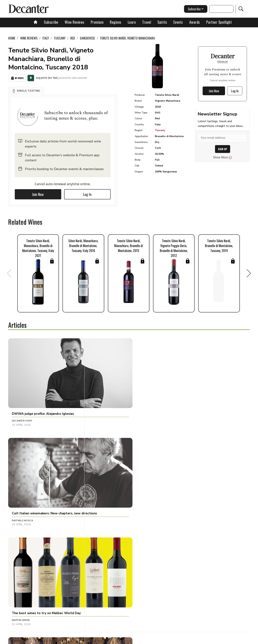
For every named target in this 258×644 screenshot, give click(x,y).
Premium (97, 22)
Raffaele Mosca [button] (102, 395)
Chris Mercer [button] (101, 475)
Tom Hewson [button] (20, 475)
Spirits (162, 22)
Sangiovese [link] (87, 38)
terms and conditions (161, 640)
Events (178, 22)
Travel (147, 22)
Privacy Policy (135, 640)
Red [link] (73, 38)
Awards (195, 22)
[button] (26, 90)
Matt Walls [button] (179, 475)
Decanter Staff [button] (22, 395)
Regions (116, 22)
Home (12, 38)
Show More (223, 157)
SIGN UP (223, 149)
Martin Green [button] (180, 395)
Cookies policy (114, 640)
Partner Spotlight (219, 22)
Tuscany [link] (60, 38)
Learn (132, 22)
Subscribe (51, 22)
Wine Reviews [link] (29, 38)
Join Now (38, 194)
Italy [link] (46, 38)
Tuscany (160, 130)
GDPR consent (186, 640)
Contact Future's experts (86, 640)
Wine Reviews (75, 22)
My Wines (17, 78)
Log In (87, 194)
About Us (61, 640)
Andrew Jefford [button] (182, 550)
